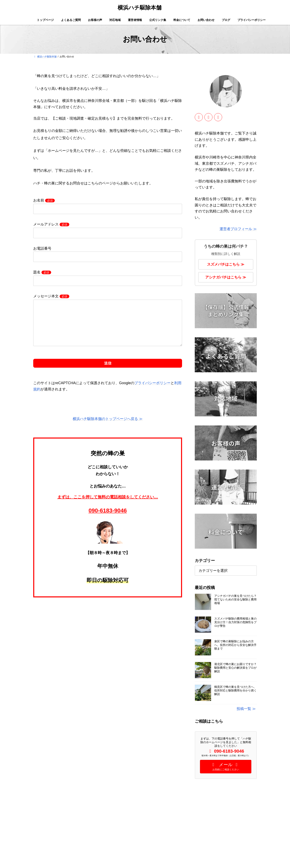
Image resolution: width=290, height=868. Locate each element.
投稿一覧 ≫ (246, 709)
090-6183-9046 (108, 519)
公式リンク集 (119, 836)
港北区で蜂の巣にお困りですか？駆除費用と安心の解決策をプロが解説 (235, 668)
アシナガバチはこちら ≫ (226, 277)
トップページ (119, 808)
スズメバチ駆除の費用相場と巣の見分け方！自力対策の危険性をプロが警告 (235, 622)
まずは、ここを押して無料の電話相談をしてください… (108, 505)
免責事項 (117, 857)
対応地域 (117, 822)
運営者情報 (118, 829)
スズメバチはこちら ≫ (226, 264)
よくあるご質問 (121, 815)
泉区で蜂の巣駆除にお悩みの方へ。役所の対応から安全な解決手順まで (235, 645)
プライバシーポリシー (152, 391)
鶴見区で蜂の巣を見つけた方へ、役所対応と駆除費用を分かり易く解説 (235, 690)
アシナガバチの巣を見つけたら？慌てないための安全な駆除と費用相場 (235, 599)
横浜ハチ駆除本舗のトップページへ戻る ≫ (108, 427)
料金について (119, 843)
